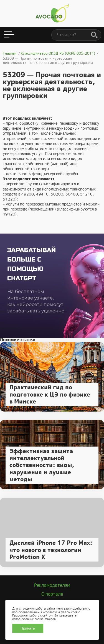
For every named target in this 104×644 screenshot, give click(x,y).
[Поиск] (94, 35)
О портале (52, 594)
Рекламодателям (52, 585)
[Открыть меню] (9, 35)
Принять (28, 628)
